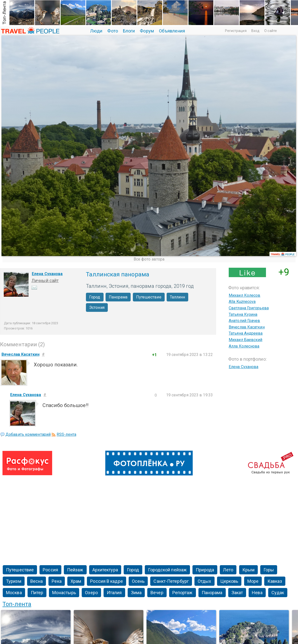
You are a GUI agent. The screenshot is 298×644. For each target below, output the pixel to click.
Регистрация (236, 31)
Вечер (157, 593)
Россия (50, 570)
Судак (278, 593)
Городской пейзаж (167, 570)
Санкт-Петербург (171, 581)
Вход (255, 31)
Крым (248, 570)
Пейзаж (75, 570)
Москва (14, 593)
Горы (269, 570)
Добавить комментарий (28, 434)
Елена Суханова (47, 274)
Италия (114, 593)
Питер (37, 593)
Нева (257, 593)
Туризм (14, 581)
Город (95, 297)
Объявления (172, 31)
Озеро (91, 593)
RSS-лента (66, 434)
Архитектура (105, 570)
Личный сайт (45, 280)
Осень (138, 581)
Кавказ (275, 581)
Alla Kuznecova (242, 302)
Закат (237, 593)
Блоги (129, 31)
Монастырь (64, 593)
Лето (228, 570)
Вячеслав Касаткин (247, 327)
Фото (112, 31)
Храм (76, 581)
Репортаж (183, 593)
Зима (136, 593)
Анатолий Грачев (244, 321)
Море (253, 581)
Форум (147, 31)
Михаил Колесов (244, 295)
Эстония (97, 307)
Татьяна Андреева (246, 333)
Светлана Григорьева (249, 308)
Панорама (118, 297)
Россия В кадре (106, 581)
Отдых (205, 581)
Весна (37, 581)
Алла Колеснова (244, 346)
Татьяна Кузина (243, 314)
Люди (96, 31)
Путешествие (149, 297)
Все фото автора (149, 259)
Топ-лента (17, 604)
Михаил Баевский (246, 340)
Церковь (229, 581)
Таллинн (178, 297)
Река (56, 581)
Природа (205, 570)
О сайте (271, 31)
